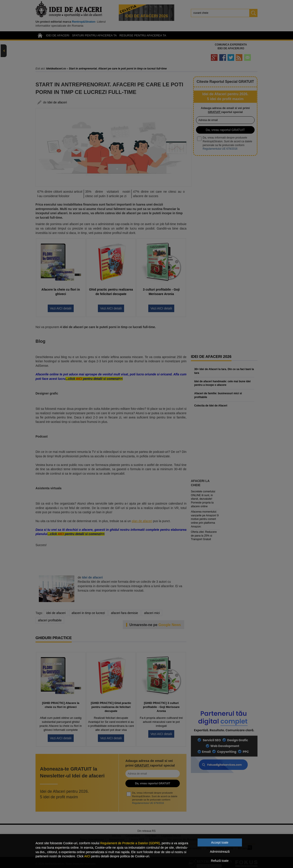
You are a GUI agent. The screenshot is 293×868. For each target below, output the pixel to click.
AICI (87, 856)
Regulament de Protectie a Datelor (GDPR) (130, 843)
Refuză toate (220, 861)
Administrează (220, 852)
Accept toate (220, 842)
